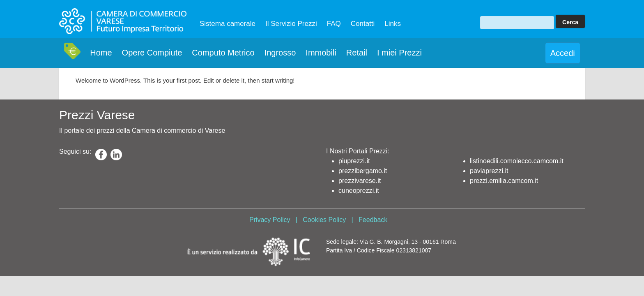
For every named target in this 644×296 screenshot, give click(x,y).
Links (393, 24)
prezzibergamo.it (363, 171)
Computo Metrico (223, 53)
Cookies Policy (324, 220)
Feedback (373, 220)
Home (101, 53)
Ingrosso (280, 53)
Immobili (321, 53)
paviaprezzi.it (489, 171)
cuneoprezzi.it (359, 191)
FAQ (334, 24)
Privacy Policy (270, 220)
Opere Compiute (152, 53)
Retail (357, 53)
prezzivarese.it (360, 181)
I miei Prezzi (399, 53)
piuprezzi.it (354, 161)
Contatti (363, 24)
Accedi (563, 53)
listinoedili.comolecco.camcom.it (517, 161)
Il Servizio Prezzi (291, 24)
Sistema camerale (228, 24)
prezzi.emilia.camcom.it (504, 181)
